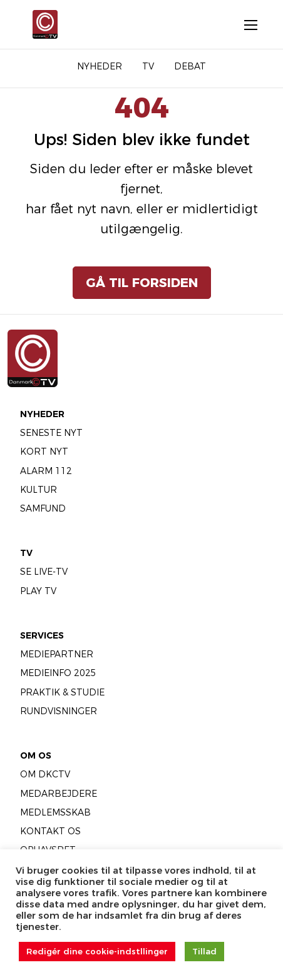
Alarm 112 (46, 471)
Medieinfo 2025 (58, 673)
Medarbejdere (59, 794)
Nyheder (42, 414)
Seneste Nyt (51, 433)
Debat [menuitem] (190, 66)
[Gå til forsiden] (44, 24)
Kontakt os (50, 831)
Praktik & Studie (62, 692)
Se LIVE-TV (44, 572)
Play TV (38, 591)
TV (26, 553)
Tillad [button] (204, 951)
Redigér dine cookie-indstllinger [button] (97, 951)
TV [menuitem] (148, 66)
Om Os (36, 755)
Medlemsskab (55, 812)
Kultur (39, 490)
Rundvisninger (59, 711)
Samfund (43, 508)
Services (42, 635)
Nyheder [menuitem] (100, 66)
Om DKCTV (45, 774)
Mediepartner (57, 654)
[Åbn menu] (244, 24)
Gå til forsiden (142, 283)
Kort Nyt (44, 452)
